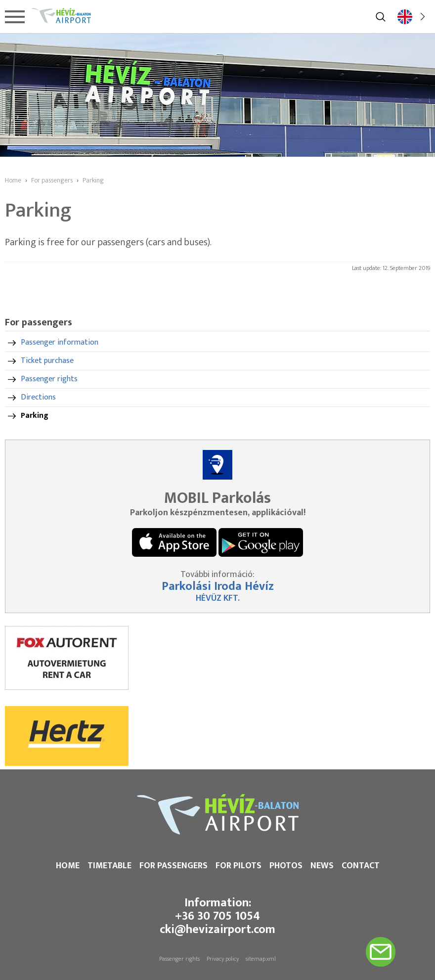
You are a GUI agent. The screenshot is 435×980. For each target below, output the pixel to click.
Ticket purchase (47, 361)
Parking (35, 416)
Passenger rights (49, 379)
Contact (361, 866)
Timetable (109, 866)
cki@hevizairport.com (217, 930)
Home (68, 866)
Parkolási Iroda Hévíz (218, 586)
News (322, 866)
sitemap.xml (261, 959)
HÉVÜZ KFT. (218, 598)
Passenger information (60, 342)
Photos (286, 866)
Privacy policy (223, 959)
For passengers (174, 866)
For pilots (239, 866)
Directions (38, 397)
